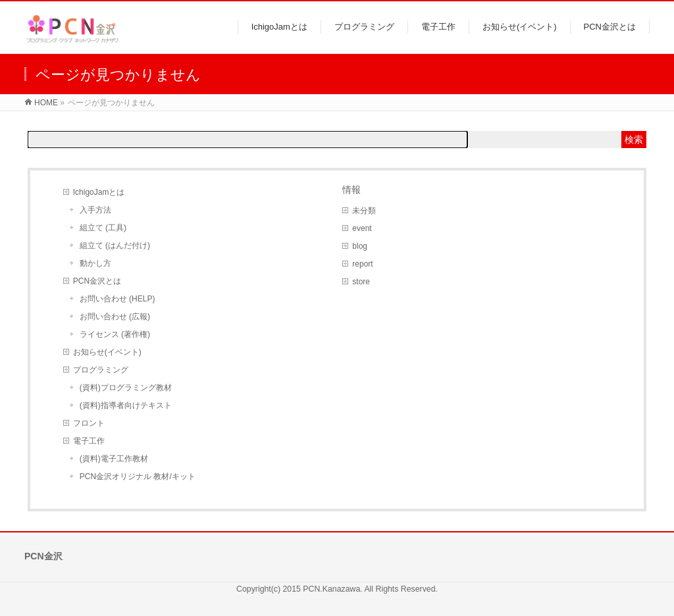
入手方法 (95, 210)
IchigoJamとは (99, 192)
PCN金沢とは (97, 281)
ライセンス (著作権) (115, 334)
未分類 (364, 211)
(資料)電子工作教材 (114, 459)
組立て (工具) (103, 228)
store (361, 282)
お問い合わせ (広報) (115, 317)
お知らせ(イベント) (107, 352)
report (362, 264)
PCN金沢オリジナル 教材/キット (138, 476)
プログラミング (101, 370)
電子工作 (89, 441)
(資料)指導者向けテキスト (126, 405)
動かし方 (95, 263)
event (362, 228)
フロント (89, 423)
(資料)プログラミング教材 (126, 388)
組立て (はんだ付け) (115, 245)
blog (360, 246)
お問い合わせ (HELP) (117, 299)
